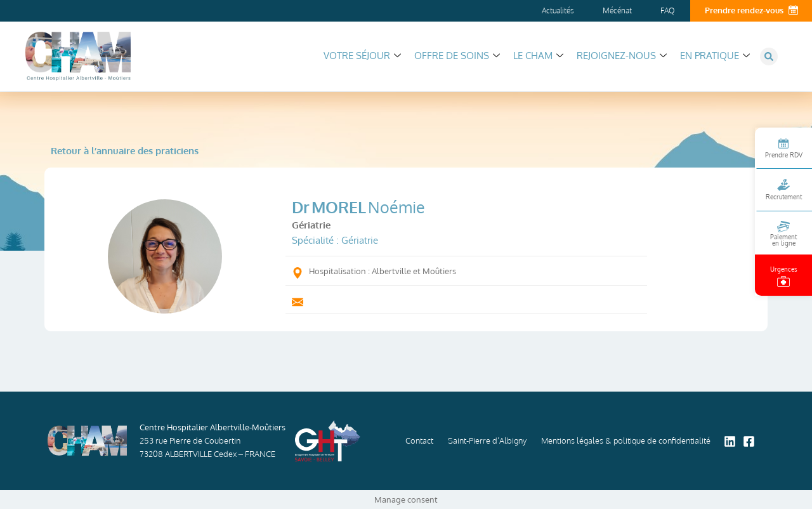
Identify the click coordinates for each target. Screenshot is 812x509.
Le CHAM (538, 56)
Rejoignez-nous (622, 56)
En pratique (715, 56)
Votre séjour (362, 56)
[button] (769, 56)
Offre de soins (457, 56)
